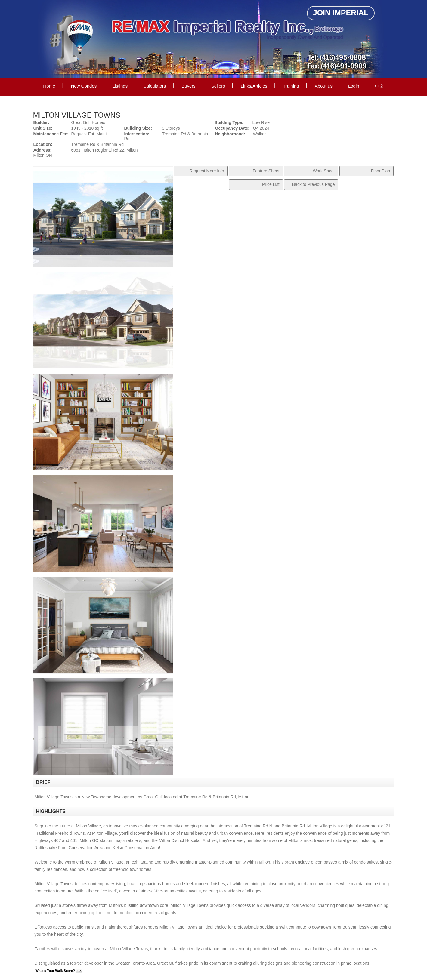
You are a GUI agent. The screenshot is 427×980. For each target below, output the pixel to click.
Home (49, 86)
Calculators (155, 86)
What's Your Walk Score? (59, 971)
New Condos (84, 86)
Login (354, 86)
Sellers (218, 86)
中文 (379, 86)
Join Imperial (341, 13)
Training (291, 86)
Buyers (189, 86)
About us (324, 86)
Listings (120, 86)
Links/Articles (254, 86)
